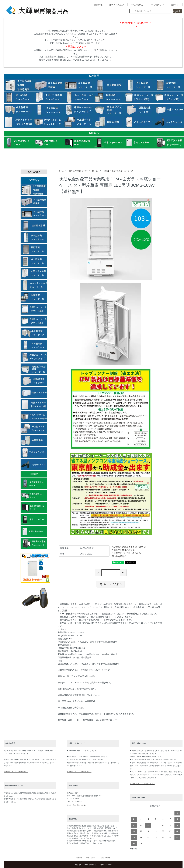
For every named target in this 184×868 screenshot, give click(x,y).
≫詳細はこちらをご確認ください (16, 772)
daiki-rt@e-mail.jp (79, 805)
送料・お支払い (117, 5)
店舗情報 (98, 5)
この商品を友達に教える (123, 550)
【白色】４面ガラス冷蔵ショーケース (118, 171)
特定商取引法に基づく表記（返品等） (129, 547)
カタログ (175, 5)
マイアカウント (157, 5)
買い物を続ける (119, 556)
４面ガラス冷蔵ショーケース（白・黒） (83, 171)
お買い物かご (137, 5)
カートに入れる (111, 584)
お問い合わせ (105, 858)
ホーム (61, 171)
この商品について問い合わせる (126, 553)
